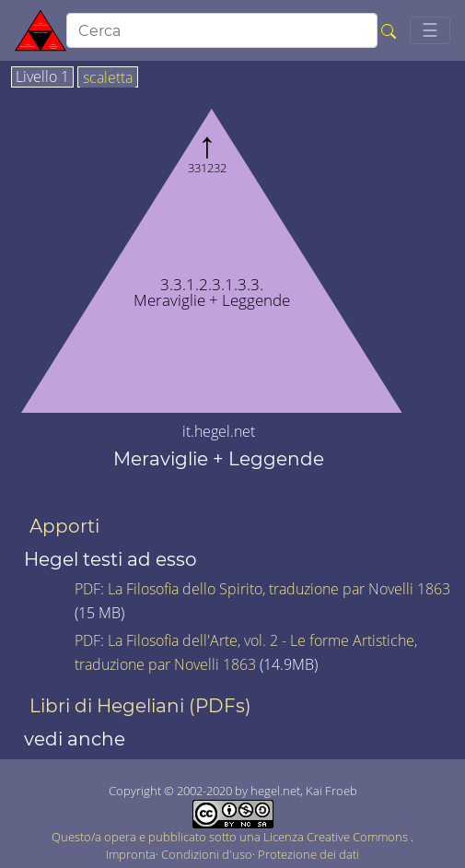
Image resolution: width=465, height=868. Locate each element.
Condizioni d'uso (207, 854)
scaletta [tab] (108, 78)
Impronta (131, 854)
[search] (222, 30)
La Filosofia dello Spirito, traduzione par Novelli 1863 (279, 589)
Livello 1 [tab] (42, 77)
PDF (87, 589)
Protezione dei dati (308, 854)
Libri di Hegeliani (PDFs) (140, 706)
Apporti (64, 526)
